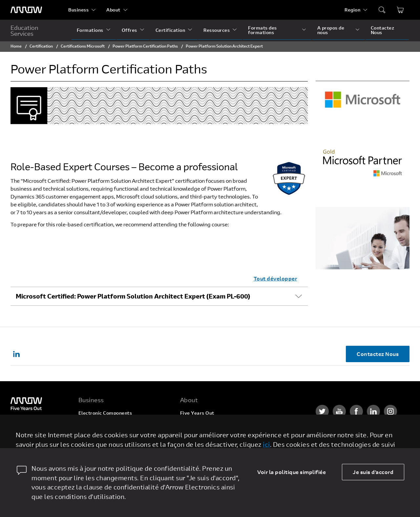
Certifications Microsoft (83, 46)
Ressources (217, 30)
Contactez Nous (383, 30)
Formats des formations (262, 30)
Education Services (24, 31)
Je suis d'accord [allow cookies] (373, 472)
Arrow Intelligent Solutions (110, 438)
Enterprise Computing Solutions (115, 425)
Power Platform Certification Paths (145, 46)
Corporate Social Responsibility (217, 438)
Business (78, 10)
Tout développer (275, 278)
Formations (90, 30)
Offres (129, 30)
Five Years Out (197, 413)
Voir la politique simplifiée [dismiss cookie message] (292, 472)
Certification (170, 30)
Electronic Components (105, 413)
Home (16, 46)
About (113, 10)
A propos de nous (331, 30)
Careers (189, 425)
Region (352, 10)
